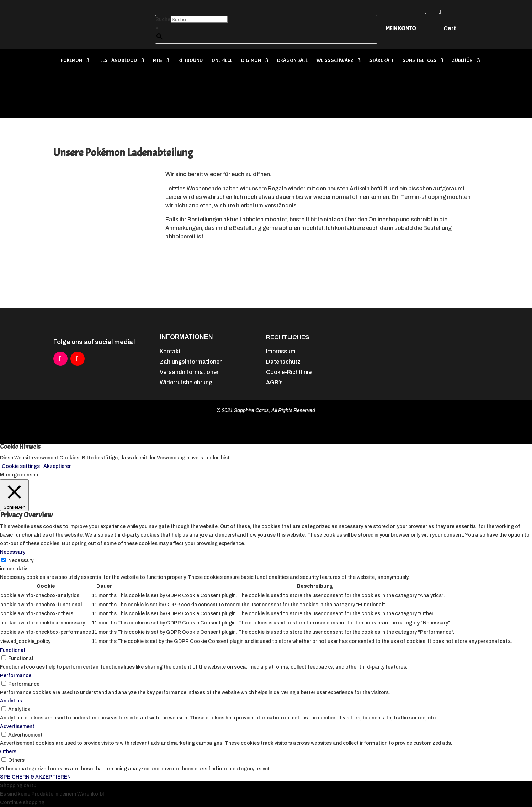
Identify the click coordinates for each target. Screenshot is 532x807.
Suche (163, 19)
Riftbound (190, 61)
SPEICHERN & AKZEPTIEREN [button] (35, 777)
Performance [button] (16, 676)
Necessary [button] (13, 552)
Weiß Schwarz (335, 61)
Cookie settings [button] (21, 466)
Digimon (251, 61)
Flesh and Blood (118, 61)
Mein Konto (401, 28)
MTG (158, 61)
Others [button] (8, 752)
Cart (450, 29)
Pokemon (71, 61)
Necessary (21, 561)
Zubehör (462, 61)
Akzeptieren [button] (58, 466)
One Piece (222, 61)
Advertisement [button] (17, 726)
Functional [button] (12, 650)
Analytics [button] (11, 701)
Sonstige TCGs (419, 61)
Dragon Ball (292, 61)
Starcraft (382, 61)
